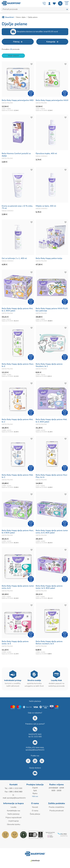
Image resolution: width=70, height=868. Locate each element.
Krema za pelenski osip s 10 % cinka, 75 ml (17, 207)
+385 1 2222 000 (15, 789)
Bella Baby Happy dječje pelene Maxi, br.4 (18, 365)
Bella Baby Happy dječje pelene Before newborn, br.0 (49, 643)
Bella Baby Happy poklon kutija (49, 259)
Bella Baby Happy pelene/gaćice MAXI (52, 101)
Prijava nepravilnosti (13, 817)
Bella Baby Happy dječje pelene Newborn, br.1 (49, 365)
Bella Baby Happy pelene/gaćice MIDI (18, 101)
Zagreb (35, 788)
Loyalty (14, 807)
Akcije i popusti (13, 56)
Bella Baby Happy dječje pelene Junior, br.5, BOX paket (49, 587)
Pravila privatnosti (57, 811)
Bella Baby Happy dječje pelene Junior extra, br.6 (18, 587)
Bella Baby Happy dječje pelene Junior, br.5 (15, 643)
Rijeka (35, 794)
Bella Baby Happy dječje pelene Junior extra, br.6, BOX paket (52, 532)
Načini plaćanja (13, 814)
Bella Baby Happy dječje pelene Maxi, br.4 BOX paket (18, 532)
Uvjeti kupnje (14, 821)
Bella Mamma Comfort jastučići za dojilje (16, 155)
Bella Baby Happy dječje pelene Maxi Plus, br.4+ (51, 476)
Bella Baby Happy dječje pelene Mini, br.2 (17, 421)
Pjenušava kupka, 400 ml (46, 154)
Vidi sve (35, 796)
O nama (35, 811)
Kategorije (51, 42)
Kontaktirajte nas (14, 811)
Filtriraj (16, 42)
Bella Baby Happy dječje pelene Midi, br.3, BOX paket (51, 421)
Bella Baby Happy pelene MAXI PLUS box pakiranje (52, 310)
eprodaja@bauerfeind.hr (35, 750)
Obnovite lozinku (14, 824)
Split (35, 791)
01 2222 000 (36, 737)
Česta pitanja (35, 814)
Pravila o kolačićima (56, 807)
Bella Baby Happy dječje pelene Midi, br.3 (17, 476)
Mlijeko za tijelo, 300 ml (46, 206)
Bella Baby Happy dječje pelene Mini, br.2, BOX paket (17, 310)
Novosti (35, 807)
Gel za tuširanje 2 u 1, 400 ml (14, 259)
